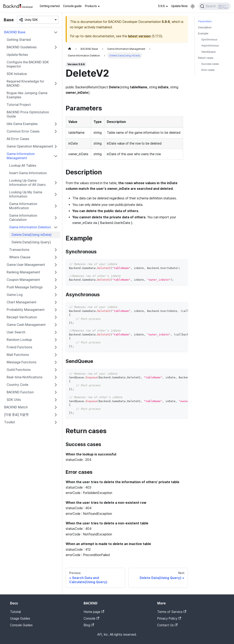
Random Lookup (19, 340)
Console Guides (21, 625)
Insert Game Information (28, 173)
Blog (89, 625)
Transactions (19, 250)
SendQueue (208, 52)
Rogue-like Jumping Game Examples (27, 95)
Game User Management (26, 265)
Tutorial (15, 612)
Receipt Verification (22, 317)
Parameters (205, 21)
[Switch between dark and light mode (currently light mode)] (193, 6)
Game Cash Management (26, 325)
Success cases (210, 64)
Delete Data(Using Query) (31, 242)
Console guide (72, 6)
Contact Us (167, 625)
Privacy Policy (169, 618)
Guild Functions (19, 370)
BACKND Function (20, 392)
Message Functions (22, 362)
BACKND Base (15, 32)
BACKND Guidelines (22, 47)
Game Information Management (21, 156)
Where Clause (20, 257)
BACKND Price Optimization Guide (28, 114)
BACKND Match (16, 407)
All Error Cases (18, 139)
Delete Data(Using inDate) (32, 235)
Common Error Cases (23, 131)
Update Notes (17, 55)
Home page (94, 612)
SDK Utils (14, 400)
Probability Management (26, 310)
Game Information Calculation (23, 218)
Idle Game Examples (22, 124)
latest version (139, 36)
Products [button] (91, 6)
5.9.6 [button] (161, 6)
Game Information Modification (23, 206)
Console (91, 618)
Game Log (15, 295)
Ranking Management (23, 272)
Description (205, 27)
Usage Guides (20, 618)
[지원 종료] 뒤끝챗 (16, 415)
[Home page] (70, 49)
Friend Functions (19, 347)
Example (203, 33)
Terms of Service (172, 612)
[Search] (215, 6)
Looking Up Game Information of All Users (27, 183)
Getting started (50, 6)
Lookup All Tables (23, 166)
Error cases (208, 70)
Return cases (206, 58)
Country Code (17, 385)
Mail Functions (18, 355)
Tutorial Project (19, 105)
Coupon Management (23, 280)
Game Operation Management (30, 146)
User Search (16, 332)
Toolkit (10, 422)
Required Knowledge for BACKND (25, 83)
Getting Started (19, 40)
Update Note (179, 6)
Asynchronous (210, 46)
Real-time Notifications (25, 377)
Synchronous (209, 39)
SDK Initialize (17, 74)
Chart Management (22, 302)
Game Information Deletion (30, 227)
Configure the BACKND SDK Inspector (28, 64)
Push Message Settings (25, 287)
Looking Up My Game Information (26, 194)
